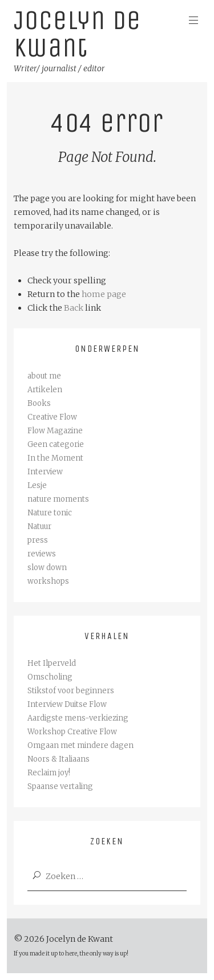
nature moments (58, 499)
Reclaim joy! (49, 773)
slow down (47, 568)
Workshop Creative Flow (72, 732)
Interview (45, 472)
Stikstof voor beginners (71, 691)
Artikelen (45, 390)
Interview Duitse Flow (67, 704)
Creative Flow (52, 417)
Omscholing (50, 677)
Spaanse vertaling (60, 786)
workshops (48, 581)
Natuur (39, 526)
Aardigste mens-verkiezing (78, 718)
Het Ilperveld (52, 663)
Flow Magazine (55, 431)
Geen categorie (56, 444)
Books (39, 403)
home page (104, 294)
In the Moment (55, 458)
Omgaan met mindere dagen (80, 745)
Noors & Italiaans (58, 759)
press (38, 540)
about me (44, 376)
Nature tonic (50, 513)
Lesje (37, 485)
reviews (42, 554)
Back (74, 308)
